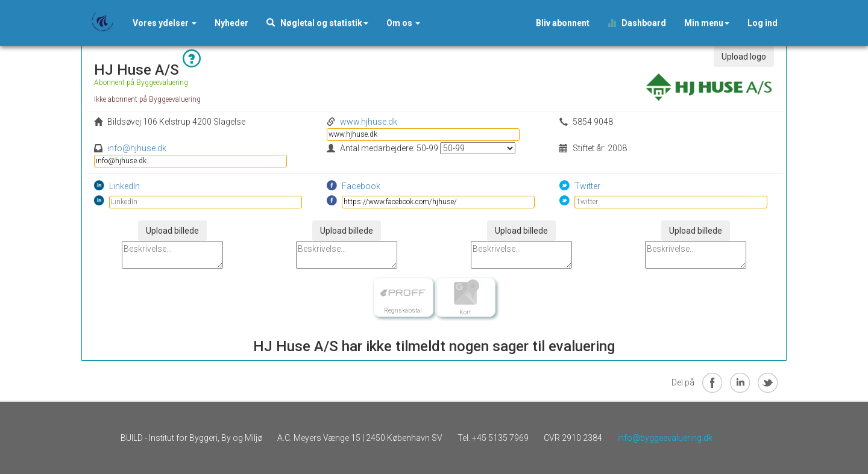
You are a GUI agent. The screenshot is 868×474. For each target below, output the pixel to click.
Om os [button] (403, 23)
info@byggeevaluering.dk (665, 438)
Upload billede (172, 231)
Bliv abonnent (563, 23)
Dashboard (637, 23)
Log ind (763, 23)
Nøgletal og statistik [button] (317, 23)
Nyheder (231, 23)
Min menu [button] (707, 23)
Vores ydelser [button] (165, 23)
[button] (231, 23)
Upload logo (744, 57)
